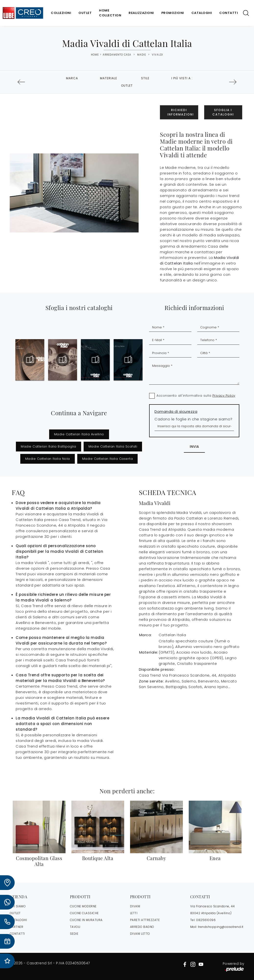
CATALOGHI (18, 920)
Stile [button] (145, 78)
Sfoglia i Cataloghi (223, 112)
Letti (134, 913)
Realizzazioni (141, 13)
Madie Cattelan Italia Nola (48, 459)
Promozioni (173, 13)
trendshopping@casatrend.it (221, 927)
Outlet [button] (127, 86)
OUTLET (15, 913)
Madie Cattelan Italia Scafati (113, 446)
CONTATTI (17, 934)
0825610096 (206, 920)
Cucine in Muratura (86, 920)
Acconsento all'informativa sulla (196, 396)
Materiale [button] (109, 78)
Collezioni (61, 13)
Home (95, 55)
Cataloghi (202, 13)
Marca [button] (72, 78)
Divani (135, 906)
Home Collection (110, 13)
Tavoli (75, 927)
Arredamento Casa (117, 55)
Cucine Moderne (83, 906)
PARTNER (17, 927)
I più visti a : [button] (182, 78)
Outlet (85, 13)
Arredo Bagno (142, 927)
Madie (142, 55)
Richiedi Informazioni (181, 112)
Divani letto (140, 934)
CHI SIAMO (18, 906)
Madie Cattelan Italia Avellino (79, 434)
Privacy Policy (224, 396)
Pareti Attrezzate (145, 920)
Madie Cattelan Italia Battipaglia (49, 446)
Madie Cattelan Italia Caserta (108, 459)
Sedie (74, 934)
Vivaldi (157, 55)
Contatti (229, 13)
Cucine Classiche (84, 913)
